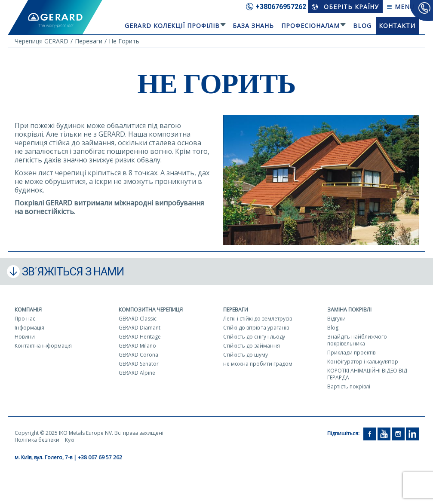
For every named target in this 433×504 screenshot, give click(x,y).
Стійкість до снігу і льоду (254, 337)
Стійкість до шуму (246, 355)
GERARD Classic (138, 319)
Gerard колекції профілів (172, 26)
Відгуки (336, 319)
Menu (401, 7)
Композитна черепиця (151, 310)
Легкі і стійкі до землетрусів (258, 319)
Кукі (70, 440)
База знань (253, 26)
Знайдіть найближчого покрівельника (357, 340)
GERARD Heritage (140, 337)
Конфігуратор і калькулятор (363, 362)
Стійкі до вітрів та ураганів (256, 328)
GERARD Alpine (137, 373)
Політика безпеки (37, 440)
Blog (362, 26)
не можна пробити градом (258, 364)
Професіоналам (310, 26)
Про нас (25, 319)
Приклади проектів (351, 353)
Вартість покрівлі (349, 386)
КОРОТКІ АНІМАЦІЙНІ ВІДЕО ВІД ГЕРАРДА (367, 374)
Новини (25, 337)
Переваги (236, 310)
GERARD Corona (138, 355)
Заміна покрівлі (349, 310)
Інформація (29, 328)
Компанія (28, 310)
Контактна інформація (43, 346)
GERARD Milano (137, 346)
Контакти (397, 26)
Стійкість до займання (252, 346)
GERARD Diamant (140, 328)
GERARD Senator (139, 364)
